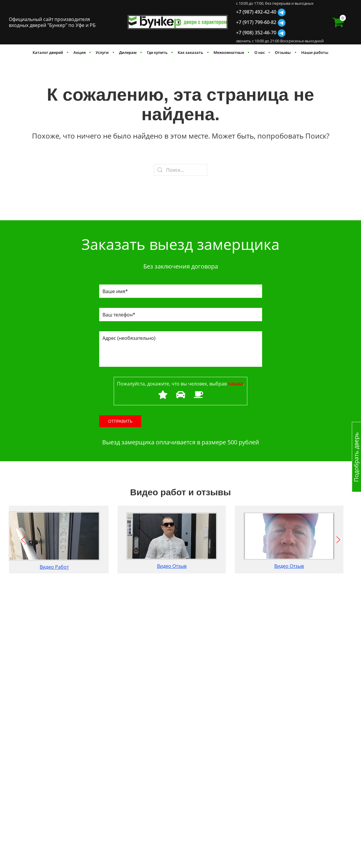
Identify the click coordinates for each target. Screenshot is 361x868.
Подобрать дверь (356, 457)
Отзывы (283, 52)
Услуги (102, 52)
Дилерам (128, 52)
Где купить (157, 52)
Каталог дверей (48, 52)
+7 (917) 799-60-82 (256, 22)
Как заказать (190, 52)
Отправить (120, 421)
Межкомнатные (229, 52)
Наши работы (315, 52)
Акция (80, 52)
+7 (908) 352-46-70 (256, 33)
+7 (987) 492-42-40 (256, 12)
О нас (260, 52)
